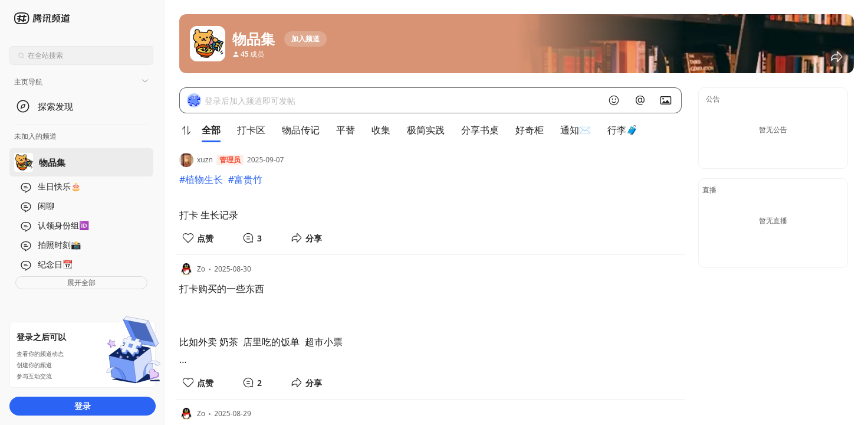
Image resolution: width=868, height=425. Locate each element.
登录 (83, 406)
